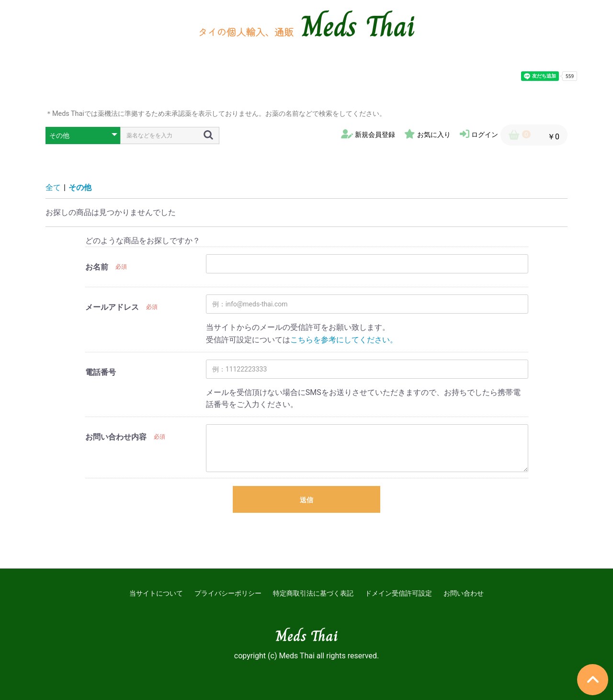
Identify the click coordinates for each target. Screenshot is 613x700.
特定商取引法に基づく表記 (313, 593)
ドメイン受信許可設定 (398, 593)
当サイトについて (156, 593)
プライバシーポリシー (228, 593)
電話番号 (101, 372)
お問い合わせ (464, 593)
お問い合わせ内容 (116, 437)
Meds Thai (358, 26)
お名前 (97, 267)
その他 (80, 187)
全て (53, 187)
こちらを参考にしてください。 (344, 340)
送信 (306, 500)
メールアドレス (112, 307)
